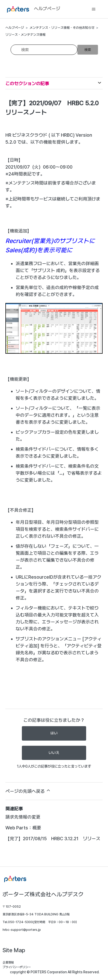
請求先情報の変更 (23, 817)
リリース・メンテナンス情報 (25, 35)
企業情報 (8, 962)
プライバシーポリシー (17, 967)
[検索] (44, 50)
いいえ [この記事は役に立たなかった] (54, 753)
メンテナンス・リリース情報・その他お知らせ (62, 28)
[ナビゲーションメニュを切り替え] (93, 9)
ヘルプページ (15, 28)
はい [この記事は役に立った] (54, 733)
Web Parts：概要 (23, 828)
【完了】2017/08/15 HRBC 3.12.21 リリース (53, 839)
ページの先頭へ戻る (28, 791)
